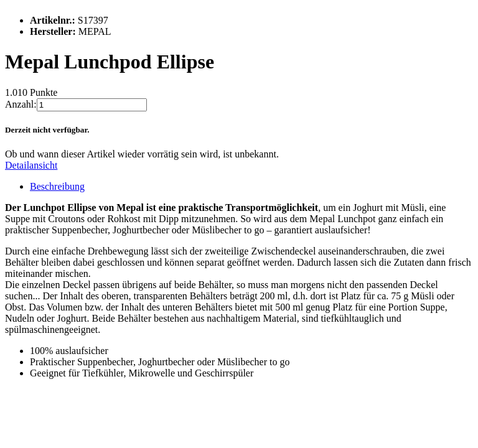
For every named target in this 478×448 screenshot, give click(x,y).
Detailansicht (31, 165)
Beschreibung (57, 186)
